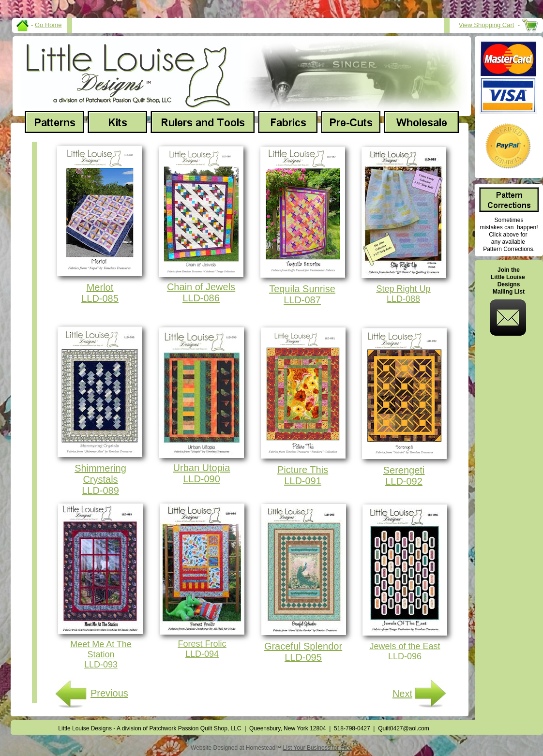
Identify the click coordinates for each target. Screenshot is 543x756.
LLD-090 (202, 479)
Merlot (100, 287)
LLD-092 (404, 481)
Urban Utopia (202, 468)
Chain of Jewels (201, 287)
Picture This (303, 470)
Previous (109, 693)
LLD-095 (303, 657)
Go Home (48, 25)
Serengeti (404, 470)
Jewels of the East (405, 646)
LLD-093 (101, 665)
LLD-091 (303, 481)
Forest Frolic (202, 644)
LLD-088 (403, 299)
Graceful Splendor (303, 646)
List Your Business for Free (318, 748)
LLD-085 (100, 298)
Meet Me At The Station (101, 649)
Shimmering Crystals (100, 474)
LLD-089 (100, 490)
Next (402, 694)
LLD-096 (405, 656)
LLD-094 (202, 654)
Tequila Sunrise (302, 289)
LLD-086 (201, 298)
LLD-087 (302, 300)
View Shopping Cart (487, 25)
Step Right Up (403, 289)
